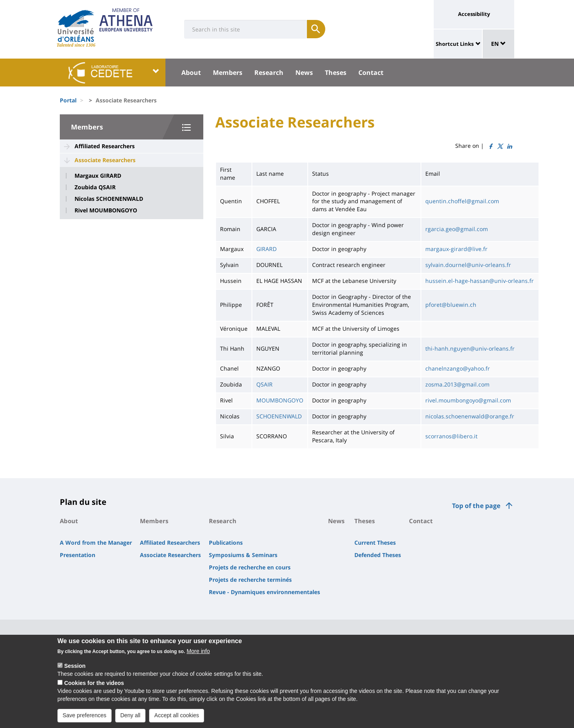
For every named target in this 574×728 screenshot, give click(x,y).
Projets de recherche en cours (250, 567)
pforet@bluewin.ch (451, 305)
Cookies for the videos (94, 688)
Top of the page (476, 506)
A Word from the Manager (96, 543)
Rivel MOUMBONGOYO (106, 210)
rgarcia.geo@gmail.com (457, 229)
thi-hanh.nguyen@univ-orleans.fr (470, 348)
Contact (371, 73)
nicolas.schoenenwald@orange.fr (470, 416)
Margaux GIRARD (98, 176)
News (304, 73)
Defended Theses (378, 555)
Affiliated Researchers (105, 146)
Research (269, 73)
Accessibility (474, 14)
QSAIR (264, 384)
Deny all (131, 720)
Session (75, 671)
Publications (226, 543)
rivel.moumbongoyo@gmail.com (468, 400)
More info (198, 656)
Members (228, 73)
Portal (68, 100)
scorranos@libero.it (451, 436)
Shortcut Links (455, 44)
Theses (336, 73)
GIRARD (266, 249)
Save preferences (85, 720)
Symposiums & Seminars (243, 555)
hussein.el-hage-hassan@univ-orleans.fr (480, 281)
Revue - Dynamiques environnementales (264, 592)
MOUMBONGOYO (280, 400)
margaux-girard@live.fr (456, 249)
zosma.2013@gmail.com (457, 384)
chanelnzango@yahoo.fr (458, 368)
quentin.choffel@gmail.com (462, 201)
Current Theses (375, 543)
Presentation (78, 555)
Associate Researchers (105, 160)
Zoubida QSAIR (95, 187)
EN (498, 44)
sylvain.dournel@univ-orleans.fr (468, 265)
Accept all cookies (177, 720)
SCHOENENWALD (279, 416)
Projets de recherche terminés (250, 580)
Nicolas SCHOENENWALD (109, 199)
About (191, 73)
